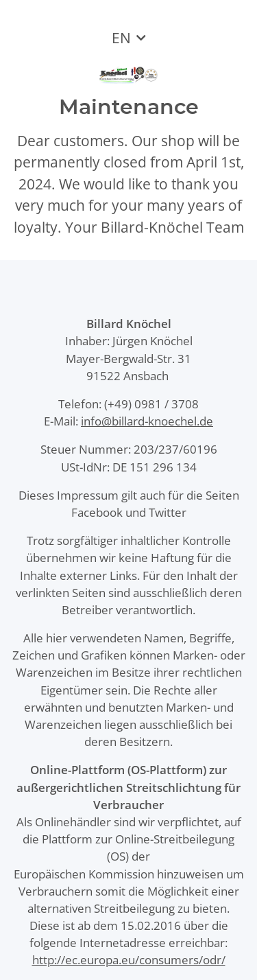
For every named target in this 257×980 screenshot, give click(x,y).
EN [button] (121, 38)
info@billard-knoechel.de (147, 421)
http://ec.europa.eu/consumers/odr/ (129, 960)
